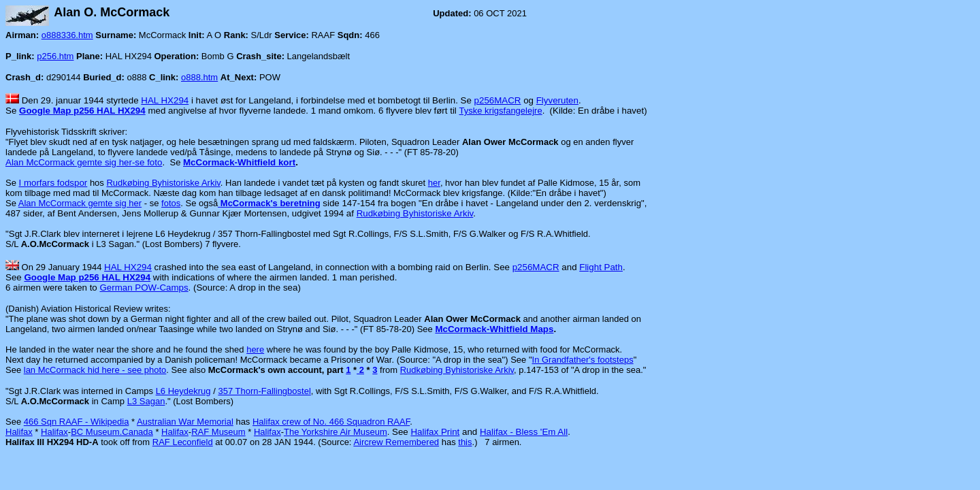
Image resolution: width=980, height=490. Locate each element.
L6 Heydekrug (183, 391)
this (465, 442)
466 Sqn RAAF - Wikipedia (77, 422)
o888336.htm (67, 35)
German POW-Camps (144, 288)
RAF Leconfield (183, 442)
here (255, 349)
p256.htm (55, 56)
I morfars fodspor (53, 183)
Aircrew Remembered (396, 442)
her (434, 183)
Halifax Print (435, 432)
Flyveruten (557, 100)
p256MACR (498, 100)
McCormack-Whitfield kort (239, 162)
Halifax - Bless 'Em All (524, 432)
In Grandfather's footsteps (583, 360)
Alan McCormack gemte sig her (80, 203)
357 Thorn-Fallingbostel (264, 391)
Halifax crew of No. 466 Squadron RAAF (331, 422)
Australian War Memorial (185, 422)
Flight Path (601, 267)
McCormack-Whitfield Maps (494, 329)
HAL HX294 (165, 100)
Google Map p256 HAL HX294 (82, 111)
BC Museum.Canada (112, 432)
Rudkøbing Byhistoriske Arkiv (163, 183)
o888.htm (199, 77)
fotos (171, 203)
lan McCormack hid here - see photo (95, 370)
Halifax (19, 432)
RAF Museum (218, 432)
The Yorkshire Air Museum (336, 432)
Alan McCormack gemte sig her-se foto (84, 162)
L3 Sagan (146, 401)
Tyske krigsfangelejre (501, 111)
